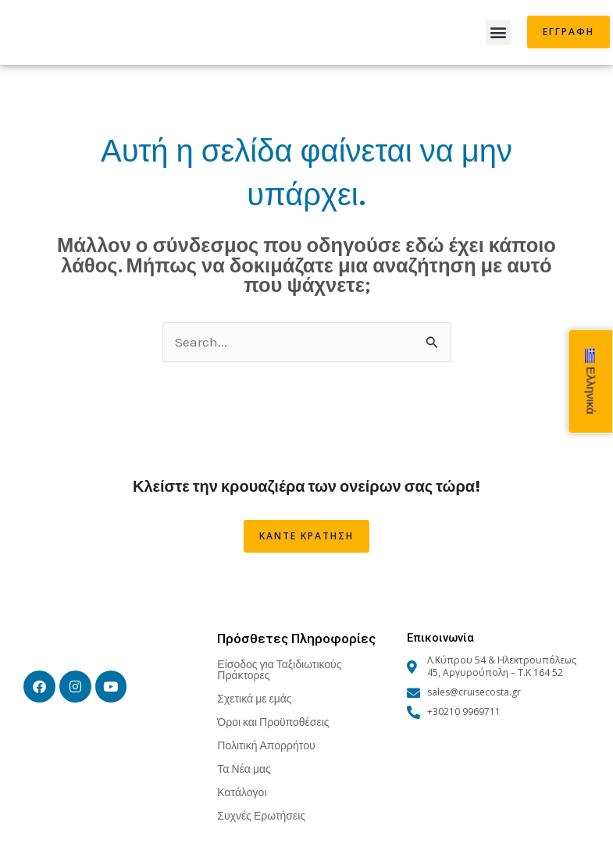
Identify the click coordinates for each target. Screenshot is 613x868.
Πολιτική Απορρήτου (266, 745)
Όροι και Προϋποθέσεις (273, 722)
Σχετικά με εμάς (254, 698)
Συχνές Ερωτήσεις (261, 815)
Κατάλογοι (242, 792)
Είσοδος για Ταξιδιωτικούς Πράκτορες (279, 669)
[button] (499, 32)
